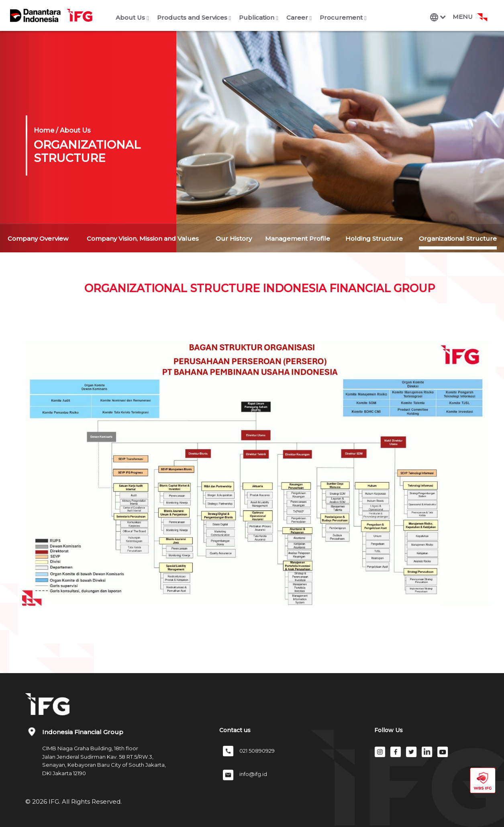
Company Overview (38, 238)
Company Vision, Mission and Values (143, 238)
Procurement (343, 17)
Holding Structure (374, 238)
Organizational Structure (458, 238)
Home (44, 130)
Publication (258, 17)
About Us (132, 17)
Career (299, 17)
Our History (234, 238)
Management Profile (298, 238)
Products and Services (194, 17)
